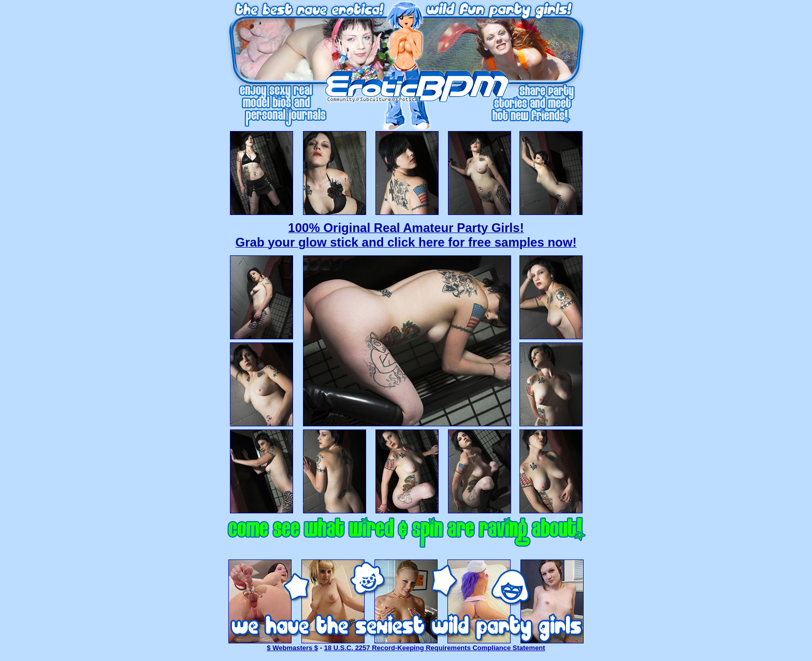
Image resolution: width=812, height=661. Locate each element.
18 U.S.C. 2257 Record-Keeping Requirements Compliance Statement (435, 648)
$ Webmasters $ (292, 648)
